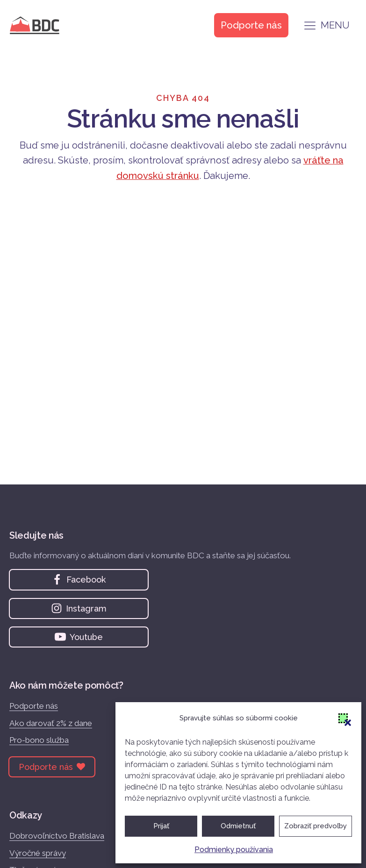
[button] (343, 718)
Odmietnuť (238, 826)
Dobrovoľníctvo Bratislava (57, 836)
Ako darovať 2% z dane (51, 723)
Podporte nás (34, 706)
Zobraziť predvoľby (316, 826)
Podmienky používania (234, 850)
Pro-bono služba (39, 740)
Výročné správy (38, 853)
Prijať (161, 826)
